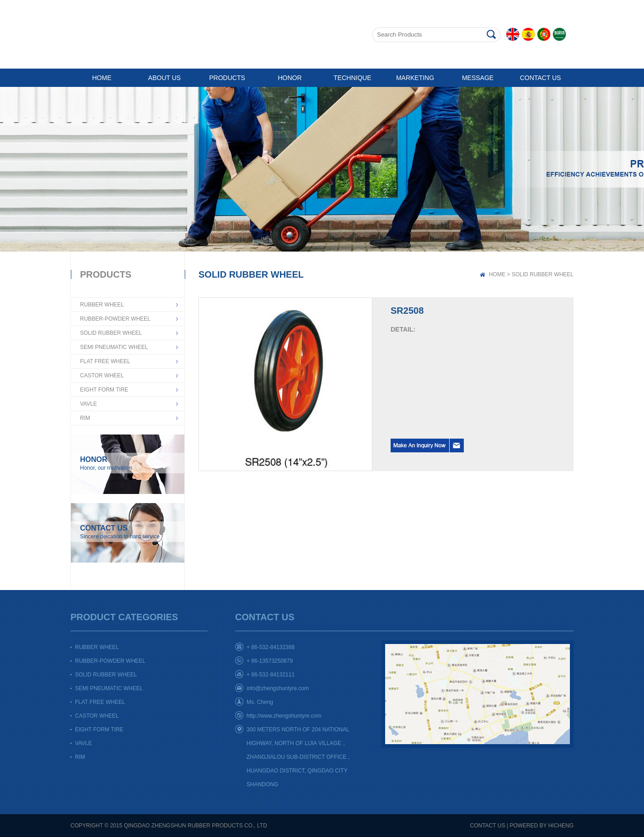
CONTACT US (541, 78)
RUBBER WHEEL (102, 305)
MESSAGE (478, 78)
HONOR (290, 78)
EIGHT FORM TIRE (104, 390)
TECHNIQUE (352, 78)
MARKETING (415, 78)
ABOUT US (164, 78)
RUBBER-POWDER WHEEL (115, 319)
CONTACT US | (489, 826)
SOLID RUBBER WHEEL (111, 333)
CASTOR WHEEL (102, 376)
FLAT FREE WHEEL (105, 361)
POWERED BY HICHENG (542, 826)
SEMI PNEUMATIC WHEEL (114, 347)
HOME (102, 78)
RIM (85, 418)
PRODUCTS (227, 78)
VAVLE (89, 404)
